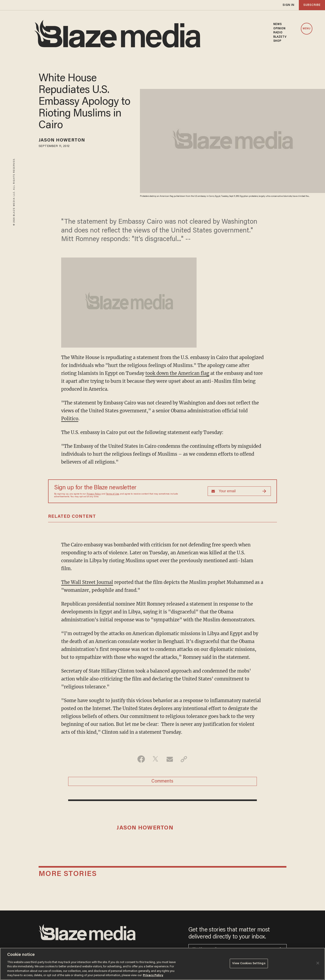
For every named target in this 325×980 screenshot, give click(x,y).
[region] (162, 964)
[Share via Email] (170, 759)
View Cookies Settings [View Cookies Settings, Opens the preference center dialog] (249, 963)
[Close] (318, 963)
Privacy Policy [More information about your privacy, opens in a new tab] (153, 975)
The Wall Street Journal (87, 582)
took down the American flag (177, 373)
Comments (162, 781)
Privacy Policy (94, 494)
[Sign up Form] (239, 491)
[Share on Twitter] (155, 759)
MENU (307, 29)
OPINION (280, 29)
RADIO (278, 33)
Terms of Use (113, 494)
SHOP (277, 41)
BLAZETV (280, 37)
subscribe (312, 5)
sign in (288, 5)
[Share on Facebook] (141, 759)
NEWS (277, 24)
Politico (70, 419)
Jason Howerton (62, 140)
